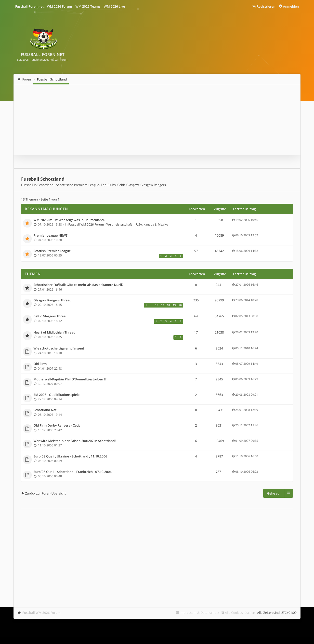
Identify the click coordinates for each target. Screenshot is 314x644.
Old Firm (40, 364)
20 (180, 305)
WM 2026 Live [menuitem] (114, 6)
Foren (27, 79)
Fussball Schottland (52, 79)
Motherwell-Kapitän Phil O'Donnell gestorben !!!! (71, 379)
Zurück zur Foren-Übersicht (45, 493)
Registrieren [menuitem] (266, 6)
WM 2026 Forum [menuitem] (60, 6)
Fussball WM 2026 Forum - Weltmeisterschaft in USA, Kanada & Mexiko (118, 224)
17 (162, 305)
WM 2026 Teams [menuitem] (88, 6)
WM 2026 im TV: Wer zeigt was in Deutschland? (69, 220)
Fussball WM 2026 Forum (41, 613)
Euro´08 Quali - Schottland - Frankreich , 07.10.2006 (73, 472)
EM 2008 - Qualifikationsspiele (57, 395)
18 (168, 305)
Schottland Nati (46, 410)
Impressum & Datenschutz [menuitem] (199, 613)
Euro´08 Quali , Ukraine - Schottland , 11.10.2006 (70, 456)
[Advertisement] (157, 551)
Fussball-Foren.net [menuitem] (29, 6)
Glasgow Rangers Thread (53, 300)
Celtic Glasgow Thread (51, 316)
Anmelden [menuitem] (291, 6)
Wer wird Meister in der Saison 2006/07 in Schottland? (75, 441)
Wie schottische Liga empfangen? (59, 349)
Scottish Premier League (52, 251)
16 (157, 305)
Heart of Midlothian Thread (55, 333)
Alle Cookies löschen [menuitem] (240, 613)
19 (174, 305)
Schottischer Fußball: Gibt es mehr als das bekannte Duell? (79, 285)
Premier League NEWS (51, 236)
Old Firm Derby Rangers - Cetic (57, 426)
